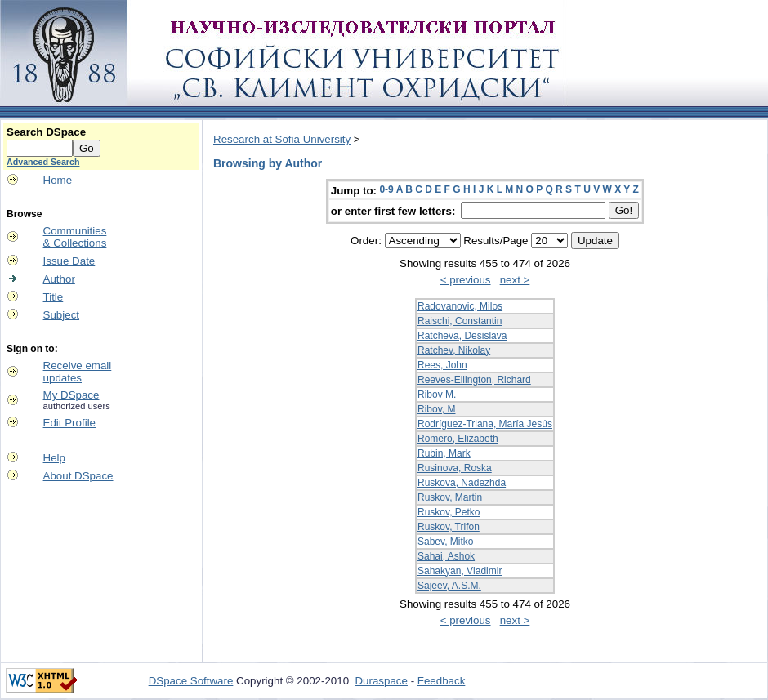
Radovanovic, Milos (460, 306)
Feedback (442, 681)
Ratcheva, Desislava (462, 336)
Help (54, 458)
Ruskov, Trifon (449, 527)
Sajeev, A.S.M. (449, 586)
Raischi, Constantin (460, 321)
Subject (61, 315)
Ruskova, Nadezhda (462, 483)
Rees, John (442, 365)
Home (58, 180)
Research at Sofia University (282, 139)
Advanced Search (43, 162)
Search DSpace (46, 132)
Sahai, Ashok (446, 556)
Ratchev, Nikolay (454, 350)
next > (515, 280)
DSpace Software (191, 681)
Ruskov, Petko (449, 512)
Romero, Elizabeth (458, 439)
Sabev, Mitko (445, 542)
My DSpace (71, 395)
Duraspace (381, 681)
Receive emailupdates (78, 372)
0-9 (386, 189)
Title (54, 297)
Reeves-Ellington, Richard (474, 380)
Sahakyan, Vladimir (460, 571)
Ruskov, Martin (450, 497)
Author (59, 279)
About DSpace (78, 476)
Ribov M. (437, 395)
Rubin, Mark (444, 453)
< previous (466, 280)
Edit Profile (69, 423)
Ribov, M (436, 409)
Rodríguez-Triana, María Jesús (485, 424)
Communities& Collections (75, 237)
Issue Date (69, 261)
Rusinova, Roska (455, 468)
